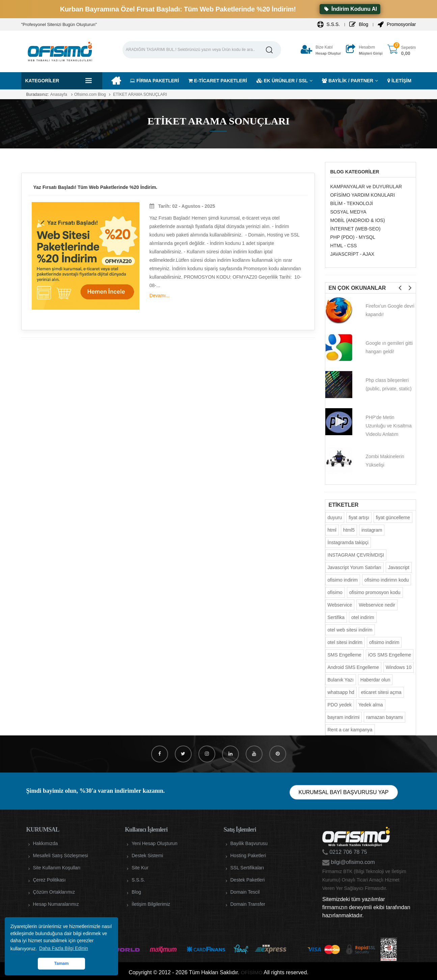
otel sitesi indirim (345, 642)
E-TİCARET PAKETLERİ (218, 81)
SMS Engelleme (345, 655)
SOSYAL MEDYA (348, 212)
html (332, 530)
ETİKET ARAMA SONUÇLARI (140, 94)
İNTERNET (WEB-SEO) (356, 229)
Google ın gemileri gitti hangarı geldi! (389, 347)
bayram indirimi (344, 717)
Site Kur (140, 868)
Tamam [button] (61, 963)
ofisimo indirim (343, 580)
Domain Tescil (245, 892)
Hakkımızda (46, 843)
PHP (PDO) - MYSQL (353, 237)
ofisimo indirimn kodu (387, 580)
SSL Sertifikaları (247, 868)
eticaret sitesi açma (381, 692)
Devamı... (160, 296)
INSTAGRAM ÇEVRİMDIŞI (356, 555)
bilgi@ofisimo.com (352, 862)
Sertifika (336, 617)
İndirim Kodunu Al (350, 9)
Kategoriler (42, 81)
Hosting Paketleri (248, 856)
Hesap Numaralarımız (56, 904)
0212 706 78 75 (348, 852)
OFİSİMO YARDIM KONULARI (363, 195)
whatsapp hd (341, 692)
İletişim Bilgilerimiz (151, 904)
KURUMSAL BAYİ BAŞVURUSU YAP (344, 792)
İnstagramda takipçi (348, 542)
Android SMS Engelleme (353, 667)
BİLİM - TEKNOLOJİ (352, 203)
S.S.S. (329, 24)
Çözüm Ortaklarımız (54, 892)
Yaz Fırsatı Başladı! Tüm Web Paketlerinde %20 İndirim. (95, 187)
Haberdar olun (375, 680)
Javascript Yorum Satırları (355, 567)
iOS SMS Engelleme (390, 655)
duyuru (335, 517)
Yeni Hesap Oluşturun (155, 843)
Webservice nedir (377, 605)
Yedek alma (371, 705)
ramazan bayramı (385, 717)
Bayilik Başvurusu (249, 843)
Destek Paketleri (248, 880)
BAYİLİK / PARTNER (348, 81)
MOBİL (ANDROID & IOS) (358, 220)
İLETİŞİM (399, 81)
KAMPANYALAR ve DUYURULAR (366, 187)
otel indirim (363, 617)
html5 (349, 530)
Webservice (340, 605)
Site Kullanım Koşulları (57, 868)
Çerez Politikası (49, 880)
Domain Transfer (248, 904)
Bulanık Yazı (341, 680)
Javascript (399, 567)
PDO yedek (340, 705)
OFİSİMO (252, 972)
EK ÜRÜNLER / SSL (282, 81)
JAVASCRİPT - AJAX (352, 254)
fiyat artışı (359, 517)
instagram (372, 530)
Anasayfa (59, 94)
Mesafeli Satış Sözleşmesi (61, 856)
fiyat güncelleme (393, 517)
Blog (359, 24)
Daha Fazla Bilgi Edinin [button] (64, 948)
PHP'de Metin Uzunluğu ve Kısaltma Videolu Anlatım (389, 426)
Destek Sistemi (147, 856)
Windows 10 (399, 667)
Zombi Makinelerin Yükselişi (385, 461)
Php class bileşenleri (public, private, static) (389, 384)
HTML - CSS (344, 246)
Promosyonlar (397, 24)
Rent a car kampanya (350, 730)
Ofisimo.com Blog (90, 94)
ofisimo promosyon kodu (375, 592)
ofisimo (335, 592)
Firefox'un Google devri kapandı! (390, 310)
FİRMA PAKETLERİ (154, 81)
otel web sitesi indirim (350, 630)
